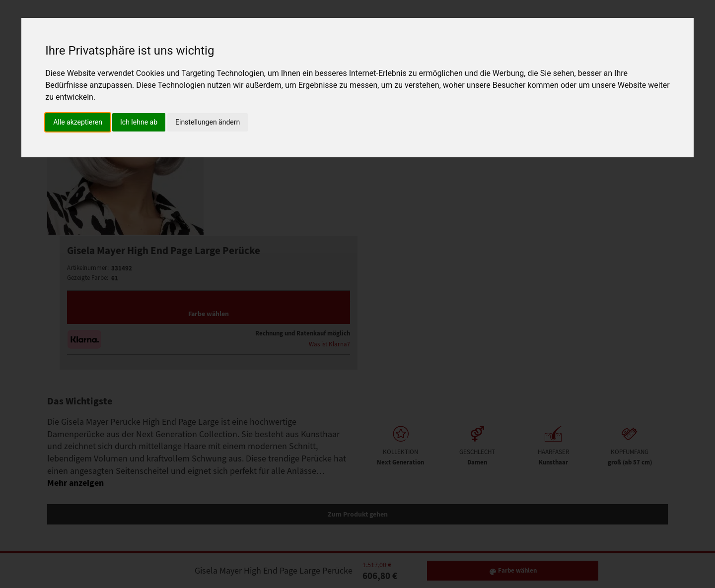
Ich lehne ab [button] (139, 122)
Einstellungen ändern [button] (208, 122)
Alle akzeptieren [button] (78, 122)
